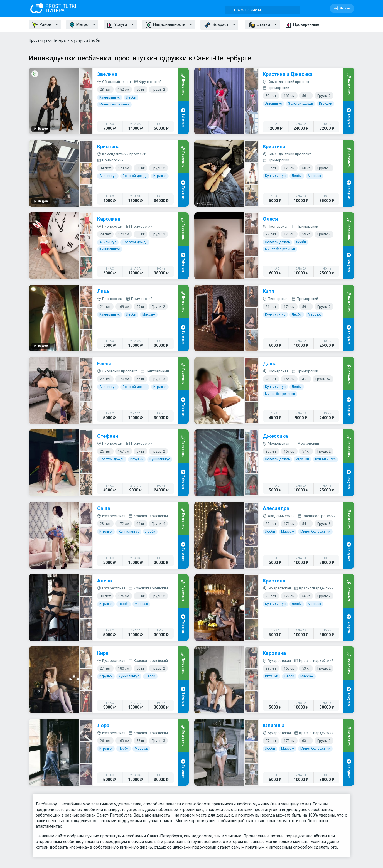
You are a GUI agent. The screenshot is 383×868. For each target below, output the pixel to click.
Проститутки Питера (47, 40)
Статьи (260, 25)
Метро (79, 25)
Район (42, 25)
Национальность (165, 25)
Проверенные (303, 25)
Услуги (117, 25)
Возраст (216, 25)
